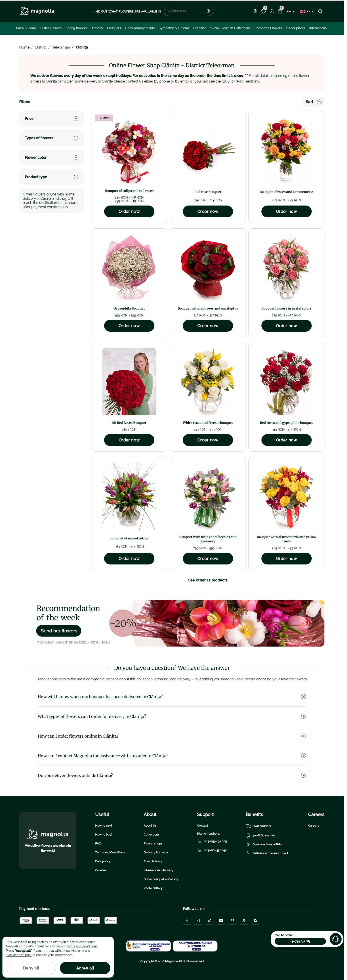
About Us (150, 826)
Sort (314, 102)
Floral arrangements (140, 28)
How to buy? (104, 835)
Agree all (85, 968)
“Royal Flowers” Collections (230, 28)
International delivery (158, 870)
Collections (151, 835)
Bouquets (114, 28)
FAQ (98, 843)
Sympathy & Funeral (174, 28)
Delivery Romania (156, 852)
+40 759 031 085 (300, 941)
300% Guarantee (260, 836)
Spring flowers (76, 28)
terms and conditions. (82, 946)
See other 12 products (208, 580)
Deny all (31, 968)
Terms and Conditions (110, 852)
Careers (313, 826)
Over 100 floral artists (264, 844)
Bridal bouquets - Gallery (161, 879)
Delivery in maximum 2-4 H (268, 853)
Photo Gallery (153, 888)
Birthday (97, 28)
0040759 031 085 (212, 841)
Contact (203, 826)
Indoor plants (295, 28)
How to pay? (104, 826)
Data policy (103, 861)
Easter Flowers (51, 28)
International (318, 28)
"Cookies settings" (19, 955)
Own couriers (258, 826)
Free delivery (153, 861)
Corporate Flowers (268, 28)
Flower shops (153, 843)
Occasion (200, 28)
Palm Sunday (26, 28)
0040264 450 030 (212, 850)
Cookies (101, 870)
